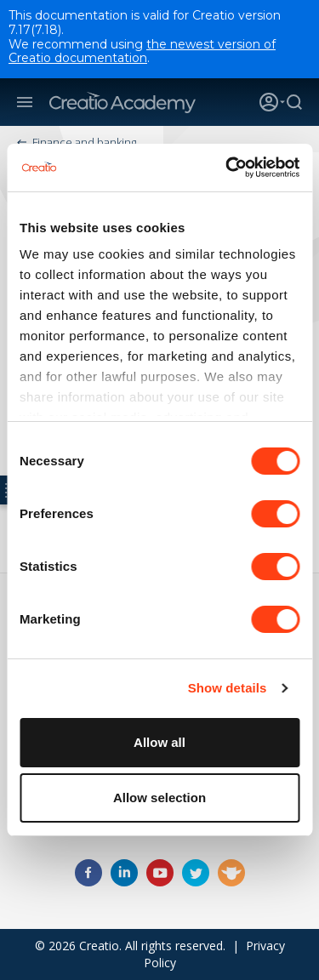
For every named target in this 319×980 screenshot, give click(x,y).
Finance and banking (84, 142)
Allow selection (159, 798)
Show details (228, 688)
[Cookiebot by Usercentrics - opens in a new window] (227, 168)
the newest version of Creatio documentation (142, 51)
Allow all (159, 742)
